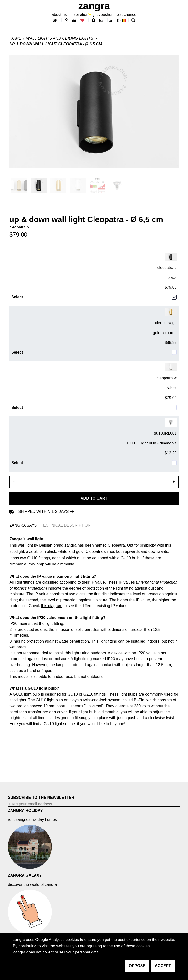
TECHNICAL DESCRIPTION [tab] (66, 525)
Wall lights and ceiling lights (60, 38)
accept (163, 966)
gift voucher (102, 15)
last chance (126, 15)
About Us (59, 15)
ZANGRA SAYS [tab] (23, 525)
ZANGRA (94, 6)
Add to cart (94, 498)
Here (14, 724)
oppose (137, 966)
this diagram (52, 606)
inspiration (79, 15)
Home (15, 38)
